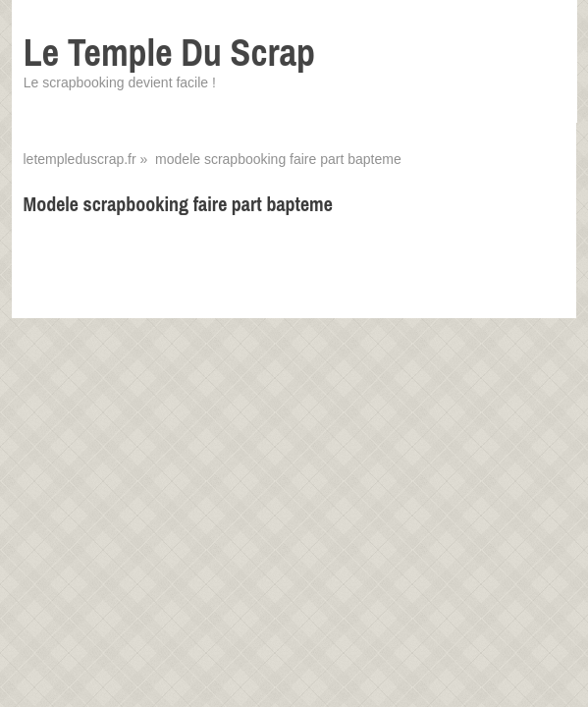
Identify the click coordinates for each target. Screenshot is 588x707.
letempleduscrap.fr (79, 159)
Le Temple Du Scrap (169, 53)
